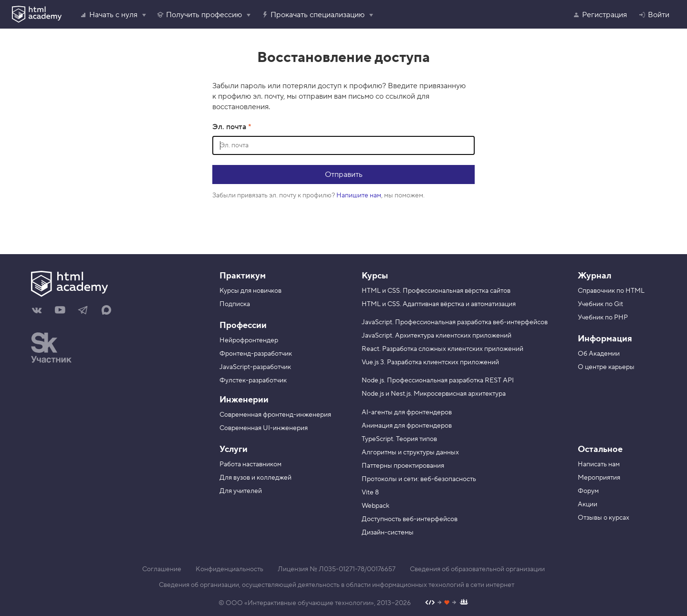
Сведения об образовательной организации (477, 569)
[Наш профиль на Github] (447, 603)
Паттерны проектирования (403, 466)
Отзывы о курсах (604, 518)
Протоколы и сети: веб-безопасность (419, 479)
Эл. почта (230, 127)
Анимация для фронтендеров (407, 426)
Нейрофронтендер (249, 340)
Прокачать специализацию (313, 15)
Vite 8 (370, 493)
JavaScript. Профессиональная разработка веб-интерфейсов (455, 322)
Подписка (235, 304)
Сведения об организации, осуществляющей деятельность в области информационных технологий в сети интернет (337, 585)
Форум (588, 491)
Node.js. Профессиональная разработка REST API (438, 380)
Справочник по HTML (611, 291)
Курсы (375, 276)
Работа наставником (250, 464)
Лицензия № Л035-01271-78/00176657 (337, 569)
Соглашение (162, 569)
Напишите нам (359, 195)
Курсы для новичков (250, 291)
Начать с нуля (109, 15)
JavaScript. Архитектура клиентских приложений (437, 336)
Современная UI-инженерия (264, 428)
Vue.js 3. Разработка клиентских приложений (430, 362)
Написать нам (599, 464)
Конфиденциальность (229, 569)
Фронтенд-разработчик (256, 354)
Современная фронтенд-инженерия (275, 415)
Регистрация (600, 15)
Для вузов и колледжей (255, 478)
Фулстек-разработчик (253, 380)
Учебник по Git (600, 304)
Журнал (594, 276)
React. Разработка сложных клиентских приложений (442, 349)
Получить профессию (199, 15)
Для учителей (241, 491)
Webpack (375, 506)
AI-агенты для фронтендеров (407, 412)
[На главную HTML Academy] (113, 285)
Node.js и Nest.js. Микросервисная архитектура (434, 394)
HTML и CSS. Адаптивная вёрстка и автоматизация (439, 304)
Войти (654, 15)
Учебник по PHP (603, 318)
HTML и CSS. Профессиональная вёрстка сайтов (436, 291)
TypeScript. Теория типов (399, 439)
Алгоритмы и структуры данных (410, 452)
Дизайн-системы (388, 533)
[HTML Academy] (37, 14)
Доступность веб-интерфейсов (410, 519)
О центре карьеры (606, 367)
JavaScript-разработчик (255, 367)
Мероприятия (599, 478)
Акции (588, 504)
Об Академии (599, 354)
